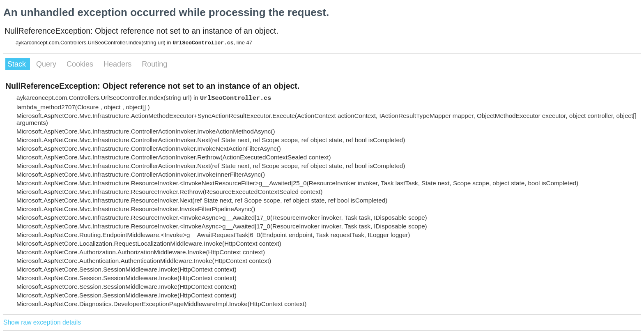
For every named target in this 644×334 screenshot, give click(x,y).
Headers (118, 64)
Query (47, 64)
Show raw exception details (42, 322)
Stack (18, 64)
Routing (154, 64)
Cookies (81, 64)
